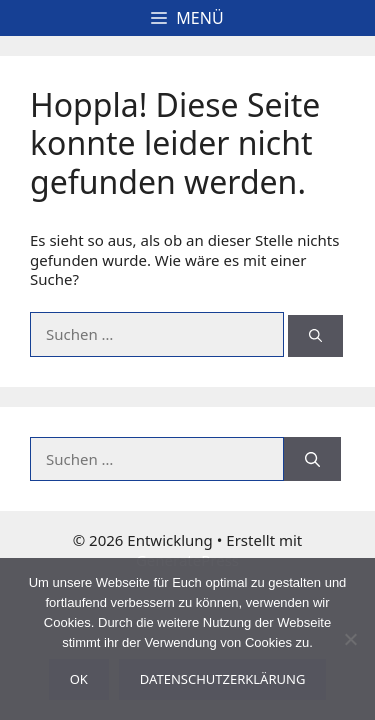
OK (79, 679)
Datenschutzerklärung (223, 679)
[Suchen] (315, 336)
